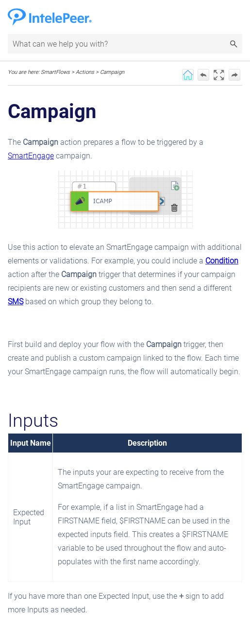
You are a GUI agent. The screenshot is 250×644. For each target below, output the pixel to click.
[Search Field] (125, 44)
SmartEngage (31, 156)
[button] (233, 44)
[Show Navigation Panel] (237, 17)
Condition (222, 261)
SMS (16, 302)
